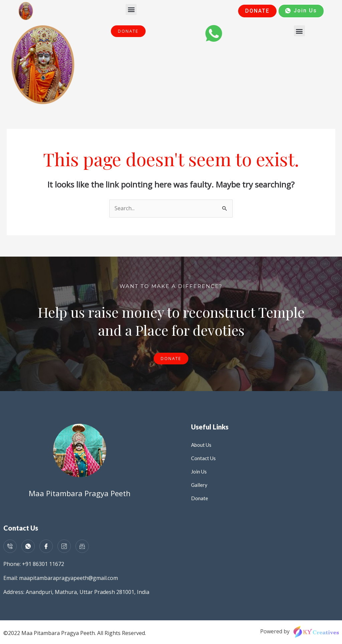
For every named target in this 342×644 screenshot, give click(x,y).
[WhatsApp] (28, 546)
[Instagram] (64, 546)
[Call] (10, 546)
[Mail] (82, 546)
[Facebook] (46, 546)
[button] (131, 10)
